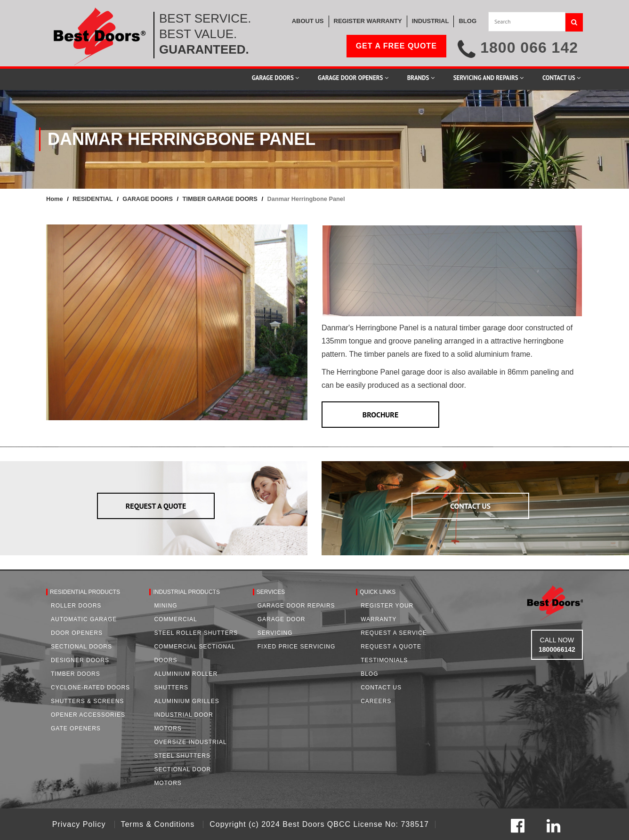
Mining (165, 606)
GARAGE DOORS (148, 199)
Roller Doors (76, 606)
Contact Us (561, 78)
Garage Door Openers (353, 78)
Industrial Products (186, 592)
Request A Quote (391, 647)
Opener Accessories (88, 715)
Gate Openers (76, 728)
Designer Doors (80, 660)
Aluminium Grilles (186, 701)
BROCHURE (381, 415)
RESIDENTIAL (93, 199)
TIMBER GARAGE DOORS (220, 199)
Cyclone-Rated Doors (90, 688)
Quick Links (378, 592)
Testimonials (384, 660)
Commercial (175, 619)
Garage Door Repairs (296, 606)
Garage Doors (275, 78)
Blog (369, 674)
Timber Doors (76, 674)
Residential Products (85, 592)
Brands (421, 78)
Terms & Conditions (159, 824)
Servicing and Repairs (488, 78)
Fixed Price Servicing (296, 647)
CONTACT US (470, 506)
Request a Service (394, 633)
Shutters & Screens (87, 701)
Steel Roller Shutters (196, 633)
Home (55, 199)
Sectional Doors (81, 647)
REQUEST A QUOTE (156, 506)
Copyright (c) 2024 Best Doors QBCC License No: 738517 (319, 824)
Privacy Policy (80, 824)
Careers (376, 701)
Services (271, 592)
